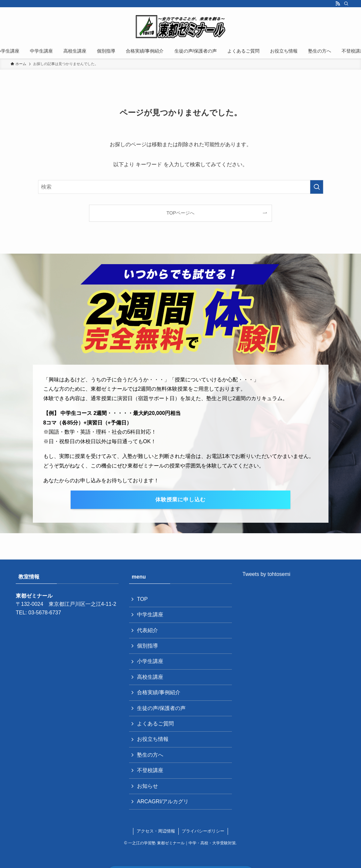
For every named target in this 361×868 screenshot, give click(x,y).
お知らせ (147, 786)
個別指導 (147, 646)
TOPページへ (180, 213)
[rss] (338, 4)
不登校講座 (150, 770)
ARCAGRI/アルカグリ (163, 801)
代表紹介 (147, 630)
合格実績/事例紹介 (159, 692)
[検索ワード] (181, 187)
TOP (142, 599)
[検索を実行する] (317, 187)
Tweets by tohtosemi (266, 574)
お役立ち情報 (153, 739)
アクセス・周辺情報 (156, 831)
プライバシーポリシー (203, 831)
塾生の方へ (150, 755)
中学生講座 (150, 615)
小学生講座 (150, 661)
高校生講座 (150, 677)
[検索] (346, 4)
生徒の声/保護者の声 (161, 708)
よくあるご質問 (155, 724)
